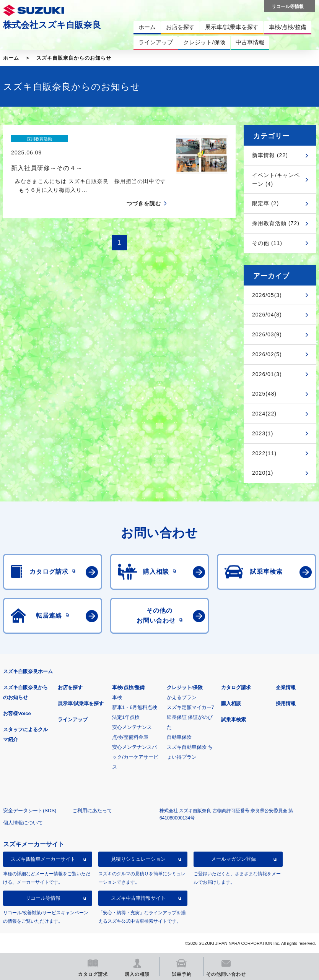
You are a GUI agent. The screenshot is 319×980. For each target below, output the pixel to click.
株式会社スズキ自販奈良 (52, 25)
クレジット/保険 (185, 687)
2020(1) (263, 473)
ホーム (11, 58)
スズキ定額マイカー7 (190, 707)
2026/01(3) (267, 374)
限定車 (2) (265, 203)
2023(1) (263, 433)
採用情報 (286, 703)
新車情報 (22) (270, 155)
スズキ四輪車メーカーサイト (43, 859)
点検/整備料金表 (130, 737)
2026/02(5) (267, 354)
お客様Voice (17, 713)
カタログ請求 (236, 687)
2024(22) (264, 414)
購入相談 (231, 703)
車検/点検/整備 (128, 687)
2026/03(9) (267, 334)
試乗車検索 (234, 720)
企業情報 (286, 687)
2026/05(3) (267, 295)
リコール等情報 (43, 898)
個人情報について (23, 823)
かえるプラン (182, 697)
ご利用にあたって (92, 810)
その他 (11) (267, 243)
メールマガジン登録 (234, 859)
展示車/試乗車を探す (81, 703)
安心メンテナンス (132, 727)
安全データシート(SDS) (30, 810)
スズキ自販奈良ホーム (28, 671)
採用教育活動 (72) (276, 223)
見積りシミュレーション (138, 859)
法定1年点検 (126, 717)
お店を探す (70, 687)
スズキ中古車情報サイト (138, 898)
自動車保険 (179, 737)
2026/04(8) (267, 315)
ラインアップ (73, 720)
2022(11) (264, 453)
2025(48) (264, 394)
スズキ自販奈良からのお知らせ (74, 58)
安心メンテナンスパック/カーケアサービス (135, 757)
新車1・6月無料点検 (135, 707)
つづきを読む (144, 190)
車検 (117, 697)
